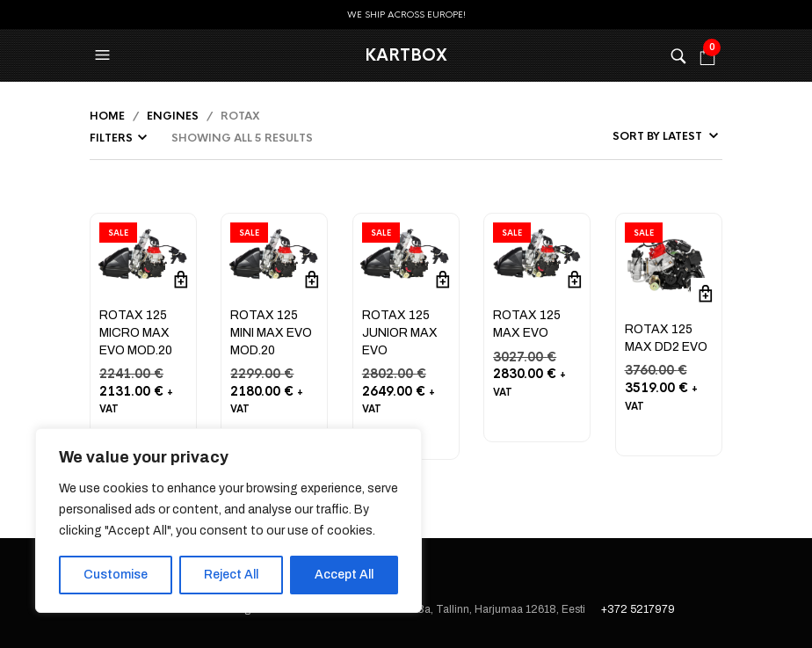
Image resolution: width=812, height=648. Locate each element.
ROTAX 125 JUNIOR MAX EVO (400, 332)
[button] (105, 55)
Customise (116, 575)
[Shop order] (625, 136)
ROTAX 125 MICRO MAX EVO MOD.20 (136, 332)
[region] (228, 521)
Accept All (344, 575)
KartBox (406, 55)
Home (107, 116)
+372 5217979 (638, 609)
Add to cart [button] (181, 279)
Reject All (231, 575)
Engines (173, 116)
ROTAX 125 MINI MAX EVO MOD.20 (271, 332)
